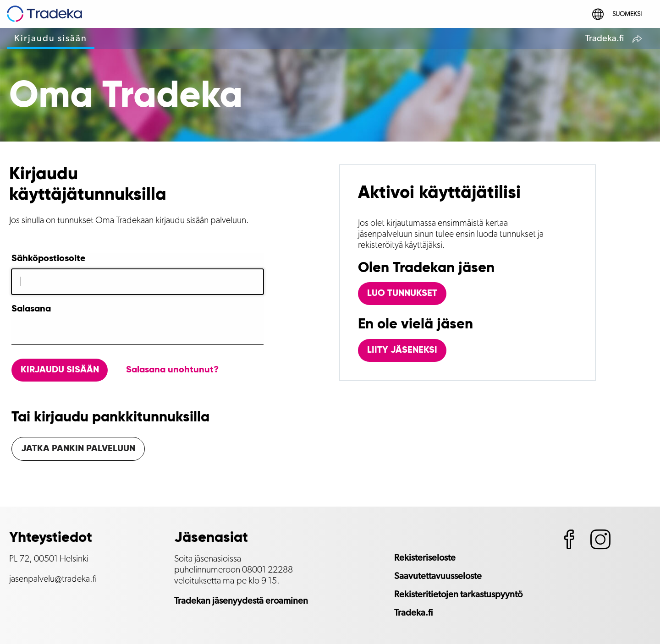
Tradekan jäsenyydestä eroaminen (241, 601)
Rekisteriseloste (425, 558)
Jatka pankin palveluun (78, 449)
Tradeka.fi (615, 40)
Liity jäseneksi (402, 350)
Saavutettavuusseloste (438, 576)
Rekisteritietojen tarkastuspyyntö (458, 595)
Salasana (31, 309)
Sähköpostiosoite (49, 259)
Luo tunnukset (402, 294)
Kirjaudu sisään (51, 38)
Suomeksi (617, 14)
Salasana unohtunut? (172, 370)
